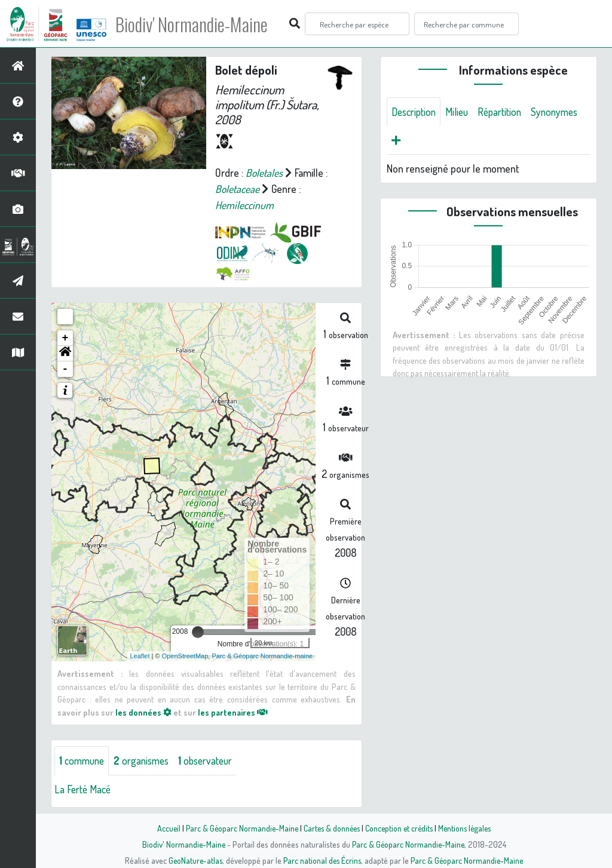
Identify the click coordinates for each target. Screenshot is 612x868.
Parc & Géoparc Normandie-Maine (238, 828)
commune (83, 760)
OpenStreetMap (185, 656)
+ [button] (65, 338)
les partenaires (234, 712)
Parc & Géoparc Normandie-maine (262, 656)
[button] (65, 354)
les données (143, 712)
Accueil (163, 828)
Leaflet (140, 656)
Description (415, 112)
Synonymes (416, 140)
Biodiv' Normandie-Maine (196, 24)
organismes (146, 760)
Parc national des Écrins (322, 860)
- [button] (65, 369)
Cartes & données (330, 828)
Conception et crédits (400, 828)
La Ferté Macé (84, 789)
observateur (213, 760)
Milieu (461, 112)
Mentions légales (469, 828)
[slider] (198, 632)
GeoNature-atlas (193, 860)
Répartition (506, 112)
